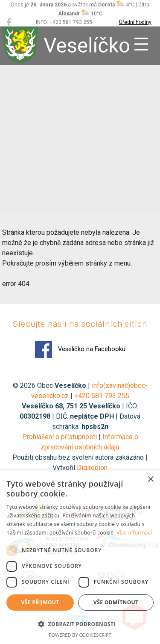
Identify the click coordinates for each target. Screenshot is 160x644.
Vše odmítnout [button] (116, 602)
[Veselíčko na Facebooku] (9, 22)
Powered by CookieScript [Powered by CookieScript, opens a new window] (80, 635)
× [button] (150, 480)
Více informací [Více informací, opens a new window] (134, 533)
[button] (80, 624)
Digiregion (92, 468)
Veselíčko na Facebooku (80, 349)
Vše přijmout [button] (40, 602)
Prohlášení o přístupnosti (60, 437)
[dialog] (80, 557)
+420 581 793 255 (102, 396)
